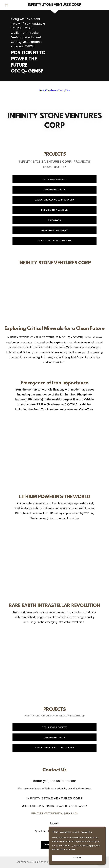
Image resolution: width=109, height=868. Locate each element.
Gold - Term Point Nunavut (54, 241)
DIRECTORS (54, 220)
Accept (77, 858)
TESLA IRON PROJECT (54, 179)
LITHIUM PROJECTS (54, 190)
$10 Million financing (54, 210)
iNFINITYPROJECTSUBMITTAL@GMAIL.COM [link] (55, 813)
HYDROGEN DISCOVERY (55, 230)
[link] (54, 5)
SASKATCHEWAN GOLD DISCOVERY (54, 200)
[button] (11, 5)
